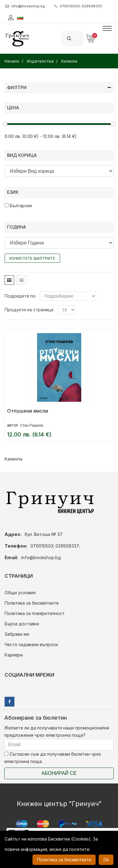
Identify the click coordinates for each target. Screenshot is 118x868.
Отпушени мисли (28, 411)
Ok (106, 860)
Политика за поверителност (35, 613)
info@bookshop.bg (25, 6)
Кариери (14, 655)
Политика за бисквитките (32, 603)
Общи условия (20, 593)
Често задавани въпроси (31, 644)
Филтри (59, 87)
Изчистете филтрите (32, 258)
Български (18, 206)
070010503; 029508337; (79, 6)
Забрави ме (17, 634)
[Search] (80, 38)
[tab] (9, 280)
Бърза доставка (22, 624)
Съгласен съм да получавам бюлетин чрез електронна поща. (53, 758)
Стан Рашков (32, 425)
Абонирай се (59, 773)
